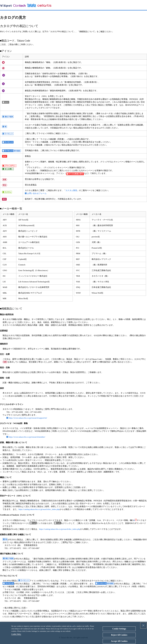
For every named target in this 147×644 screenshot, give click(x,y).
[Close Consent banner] (143, 625)
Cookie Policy (16, 634)
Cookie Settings (119, 629)
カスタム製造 (71, 190)
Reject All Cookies (119, 635)
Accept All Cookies (119, 641)
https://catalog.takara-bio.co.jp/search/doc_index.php (39, 509)
